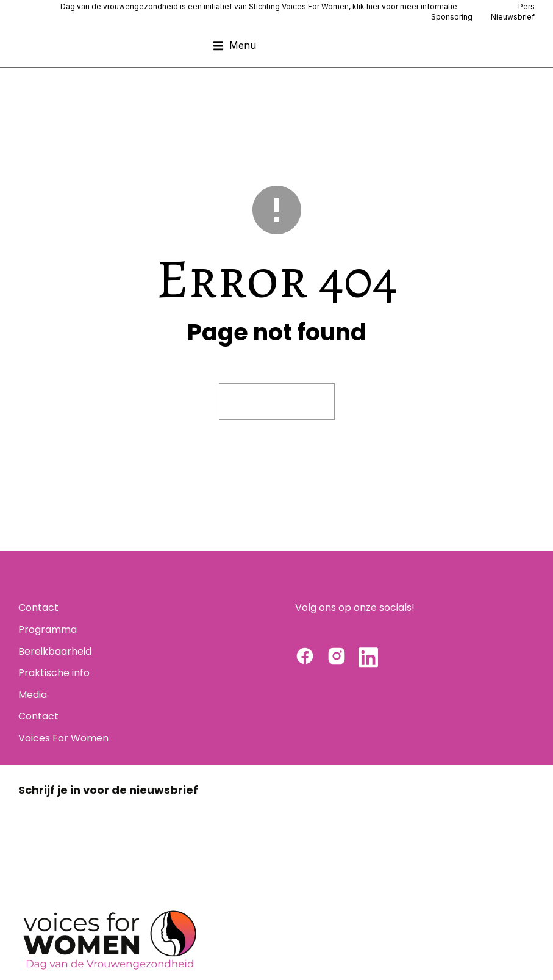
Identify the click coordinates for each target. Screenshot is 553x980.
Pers (526, 6)
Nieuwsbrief (513, 17)
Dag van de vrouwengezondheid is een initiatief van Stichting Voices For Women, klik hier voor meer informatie (259, 6)
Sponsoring (452, 17)
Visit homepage (277, 401)
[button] (235, 46)
